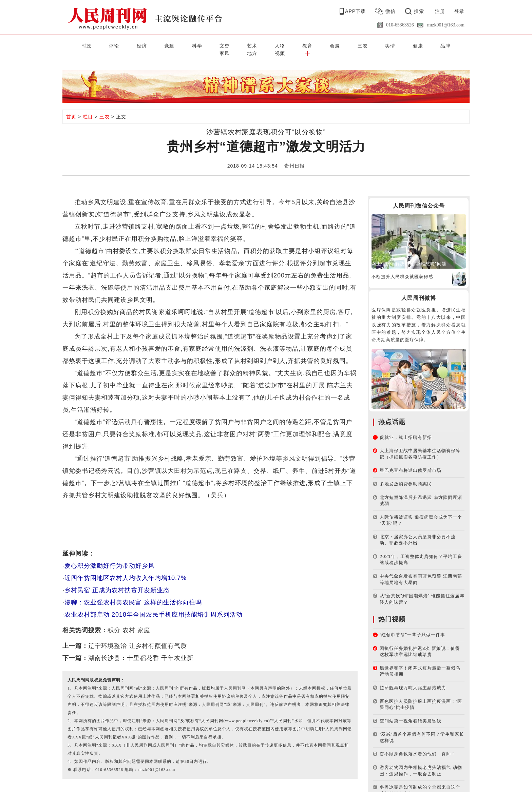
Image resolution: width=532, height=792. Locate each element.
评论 (96, 45)
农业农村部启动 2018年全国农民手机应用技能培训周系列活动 (154, 606)
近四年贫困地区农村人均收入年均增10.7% (126, 570)
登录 (459, 11)
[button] (458, 45)
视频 (436, 45)
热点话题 (392, 413)
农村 (129, 622)
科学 (164, 45)
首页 (71, 109)
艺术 (209, 45)
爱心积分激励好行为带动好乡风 (110, 558)
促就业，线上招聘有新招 (406, 429)
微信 (391, 11)
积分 (114, 622)
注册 (440, 11)
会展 (277, 45)
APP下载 (355, 11)
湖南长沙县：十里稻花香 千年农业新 (141, 650)
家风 (391, 45)
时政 (74, 45)
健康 (345, 45)
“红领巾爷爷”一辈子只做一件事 (412, 627)
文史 (187, 45)
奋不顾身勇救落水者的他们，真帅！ (418, 746)
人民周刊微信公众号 (419, 198)
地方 (413, 45)
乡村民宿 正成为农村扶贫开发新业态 (117, 582)
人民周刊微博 (419, 290)
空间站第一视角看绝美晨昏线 (411, 712)
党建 (141, 45)
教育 (255, 45)
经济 (119, 45)
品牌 (368, 45)
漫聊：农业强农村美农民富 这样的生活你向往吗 (133, 594)
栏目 (88, 109)
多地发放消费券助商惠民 (406, 476)
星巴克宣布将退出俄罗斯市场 (411, 462)
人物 (232, 45)
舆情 (323, 45)
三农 (300, 45)
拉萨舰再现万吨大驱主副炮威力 (413, 680)
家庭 (144, 622)
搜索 (419, 11)
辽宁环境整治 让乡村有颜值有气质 (138, 638)
